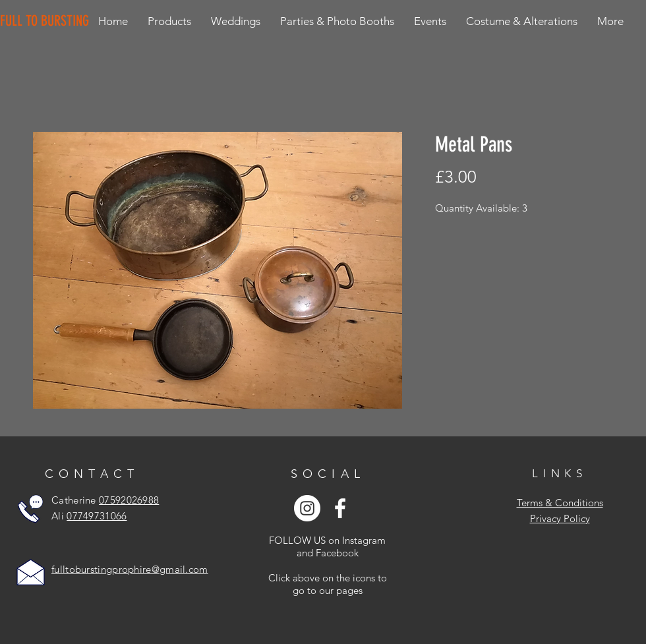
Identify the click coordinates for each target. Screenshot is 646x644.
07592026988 (129, 500)
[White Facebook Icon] (340, 508)
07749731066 (97, 516)
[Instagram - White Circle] (307, 508)
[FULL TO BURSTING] (47, 21)
